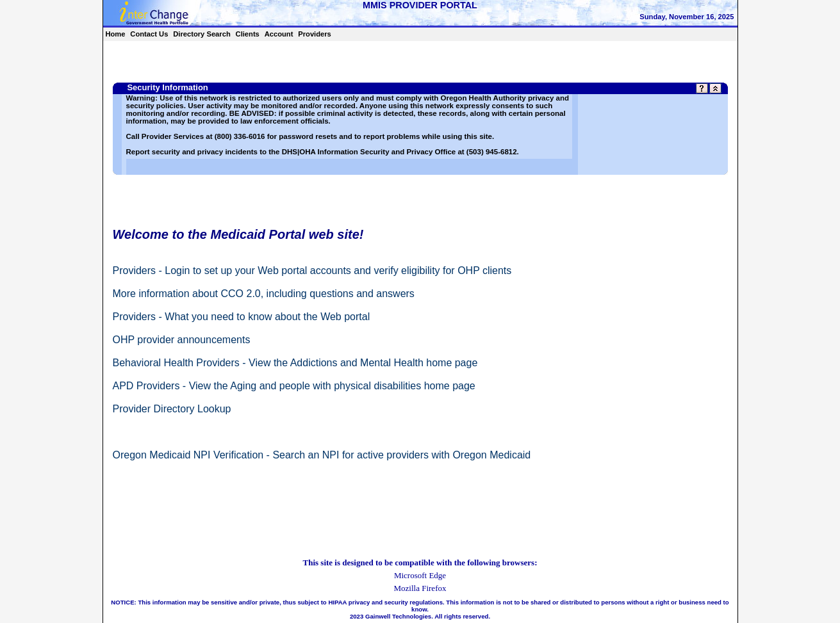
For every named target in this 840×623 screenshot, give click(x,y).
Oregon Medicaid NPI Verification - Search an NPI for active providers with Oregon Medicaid (322, 455)
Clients (248, 34)
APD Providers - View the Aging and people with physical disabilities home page (294, 386)
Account (279, 34)
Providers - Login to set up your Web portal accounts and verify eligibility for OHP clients (312, 271)
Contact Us (149, 34)
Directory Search (202, 34)
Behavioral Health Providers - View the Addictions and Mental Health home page (295, 363)
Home (115, 34)
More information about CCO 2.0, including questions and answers (264, 294)
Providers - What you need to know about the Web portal (242, 317)
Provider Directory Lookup (172, 409)
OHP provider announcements (182, 340)
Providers (315, 34)
